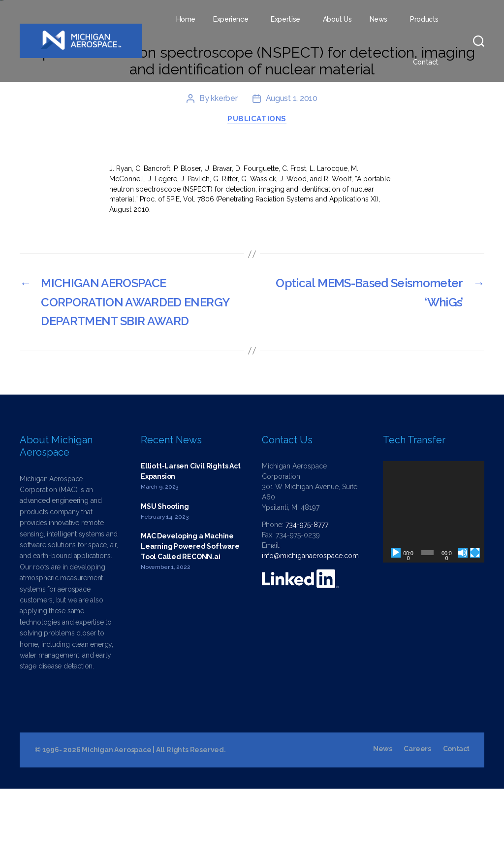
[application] (434, 587)
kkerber (224, 174)
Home (186, 19)
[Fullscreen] (475, 628)
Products (424, 19)
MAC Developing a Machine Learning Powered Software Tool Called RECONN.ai (190, 622)
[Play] (396, 628)
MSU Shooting (165, 582)
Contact (426, 62)
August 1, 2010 (292, 174)
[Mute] (463, 628)
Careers (417, 824)
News (378, 19)
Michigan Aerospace (116, 825)
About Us (337, 19)
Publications (257, 195)
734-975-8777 (307, 600)
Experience (231, 19)
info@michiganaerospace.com (310, 631)
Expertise (285, 19)
